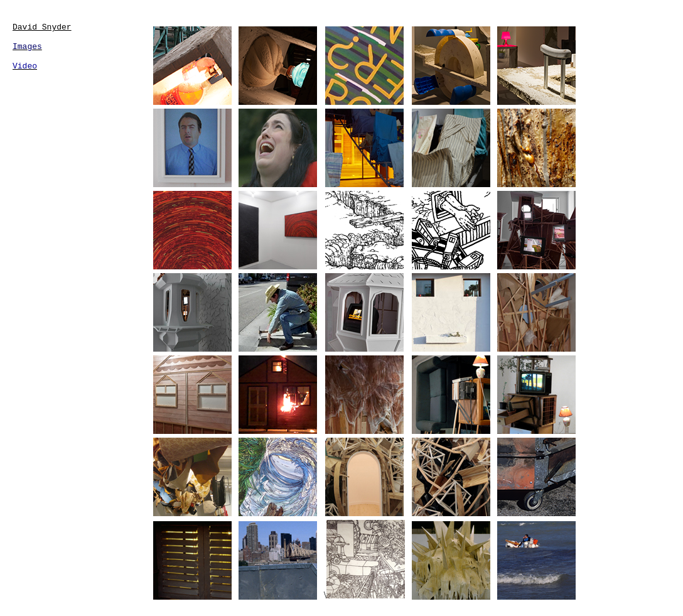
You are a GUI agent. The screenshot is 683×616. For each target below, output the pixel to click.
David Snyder (42, 27)
